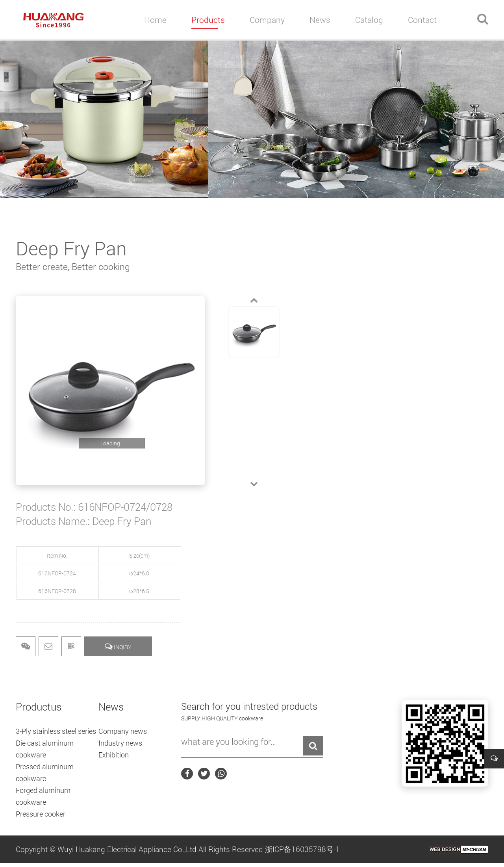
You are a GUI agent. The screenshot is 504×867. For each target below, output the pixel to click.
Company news (123, 731)
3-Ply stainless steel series (56, 731)
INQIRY (118, 646)
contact (422, 20)
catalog (369, 20)
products (208, 20)
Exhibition (114, 755)
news (320, 20)
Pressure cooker (41, 814)
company (267, 20)
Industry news (120, 743)
